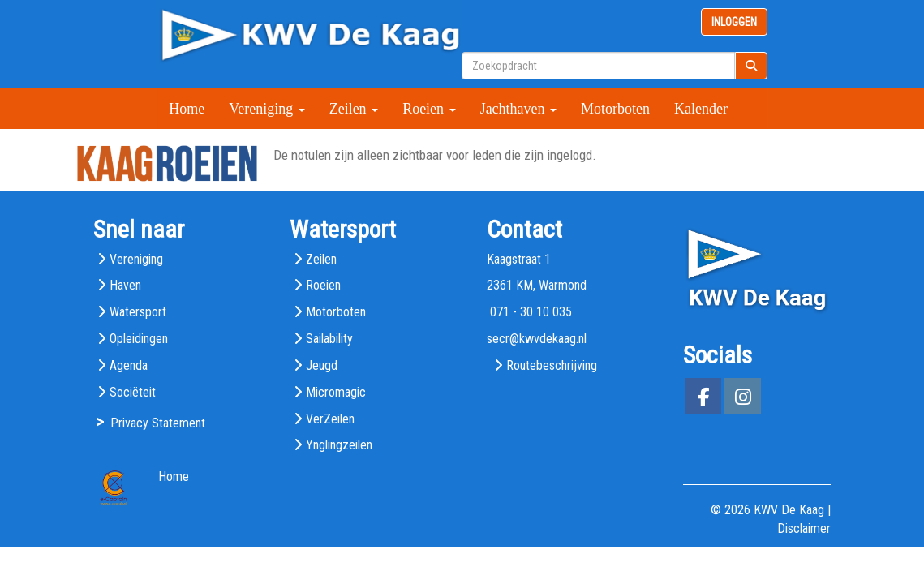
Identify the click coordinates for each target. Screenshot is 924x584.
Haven (125, 285)
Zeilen (354, 109)
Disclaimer (804, 528)
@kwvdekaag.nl (537, 339)
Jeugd (322, 365)
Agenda (129, 365)
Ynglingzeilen (339, 445)
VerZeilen (330, 419)
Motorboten (615, 109)
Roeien (429, 109)
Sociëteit (133, 392)
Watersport (138, 312)
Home (187, 109)
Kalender (701, 109)
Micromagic (336, 392)
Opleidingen (139, 339)
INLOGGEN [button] (734, 22)
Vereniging (266, 109)
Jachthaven (518, 109)
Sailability (329, 339)
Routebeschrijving (552, 365)
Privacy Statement (158, 423)
